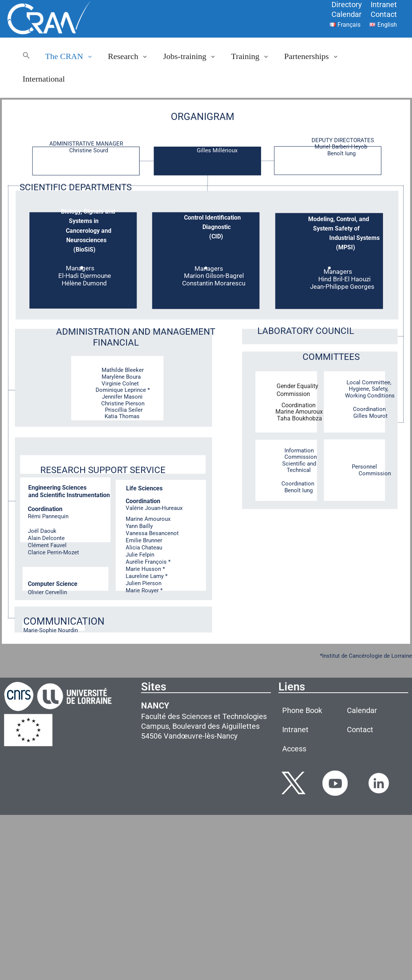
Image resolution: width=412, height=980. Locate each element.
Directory (347, 5)
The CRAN (73, 56)
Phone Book (302, 710)
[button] (26, 56)
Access (294, 749)
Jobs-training (193, 56)
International (44, 79)
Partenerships (315, 56)
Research (132, 56)
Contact (384, 14)
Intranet (384, 5)
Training (254, 56)
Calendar (347, 14)
